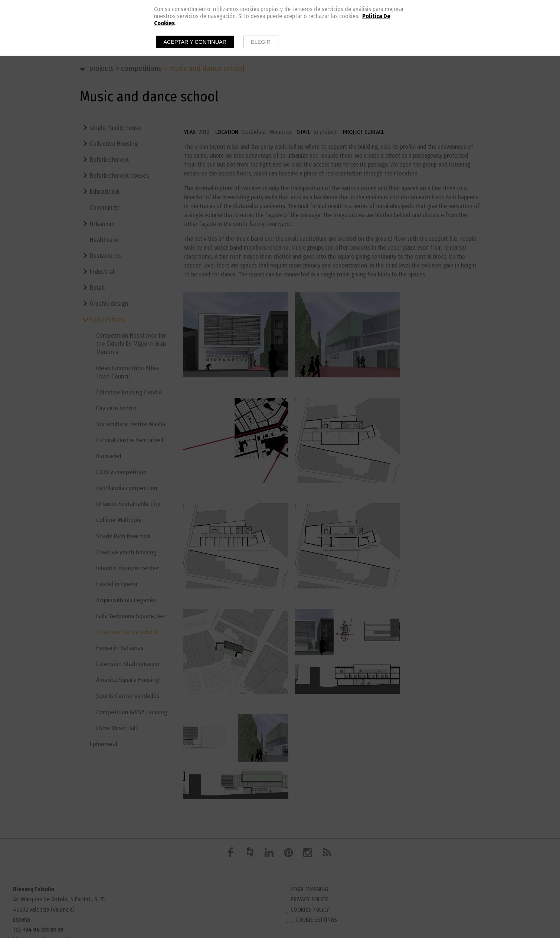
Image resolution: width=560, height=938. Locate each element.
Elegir (261, 42)
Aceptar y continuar (195, 42)
